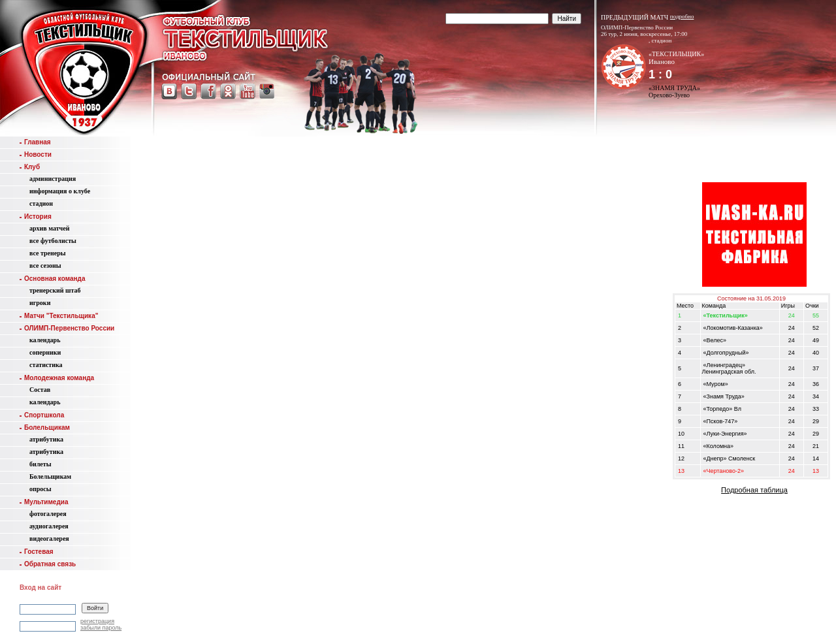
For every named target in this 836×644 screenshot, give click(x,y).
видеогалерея (49, 539)
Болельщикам (45, 427)
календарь (45, 340)
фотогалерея (48, 514)
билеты (40, 464)
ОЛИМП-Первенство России (67, 328)
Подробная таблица (754, 490)
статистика (46, 365)
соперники (45, 352)
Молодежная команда (57, 378)
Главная (35, 142)
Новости (36, 154)
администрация (53, 179)
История (36, 217)
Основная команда (52, 279)
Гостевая (37, 552)
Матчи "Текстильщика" (59, 316)
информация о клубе (60, 191)
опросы (40, 489)
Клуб (30, 167)
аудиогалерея (49, 526)
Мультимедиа (44, 502)
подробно (682, 16)
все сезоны (45, 266)
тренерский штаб (55, 290)
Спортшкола (42, 415)
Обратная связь (48, 564)
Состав (40, 390)
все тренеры (48, 253)
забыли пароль (101, 628)
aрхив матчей (49, 228)
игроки (40, 303)
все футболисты (53, 241)
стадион (41, 203)
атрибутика (46, 439)
